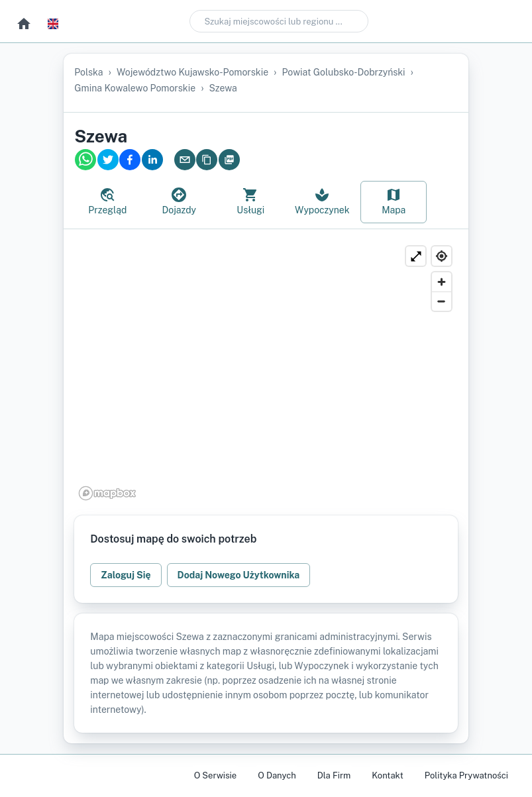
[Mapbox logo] (107, 493)
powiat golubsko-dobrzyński (344, 72)
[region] (266, 372)
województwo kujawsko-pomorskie (192, 72)
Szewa (223, 88)
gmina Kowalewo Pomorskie (135, 88)
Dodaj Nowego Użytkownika (239, 575)
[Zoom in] (442, 282)
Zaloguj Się (126, 575)
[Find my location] (442, 256)
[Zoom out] (442, 301)
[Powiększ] (416, 256)
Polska (88, 72)
